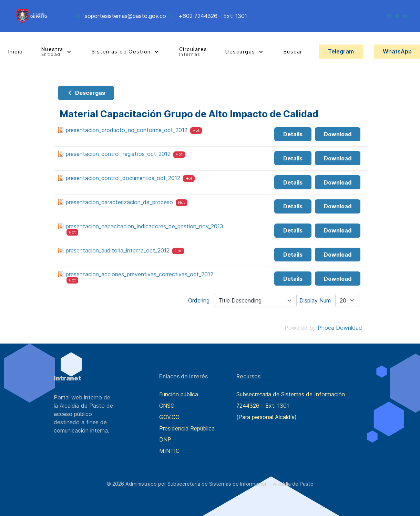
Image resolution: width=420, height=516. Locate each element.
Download (338, 134)
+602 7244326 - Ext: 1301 (213, 16)
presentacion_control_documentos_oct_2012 (123, 178)
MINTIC (169, 451)
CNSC (167, 406)
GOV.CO (169, 417)
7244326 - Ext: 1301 (263, 406)
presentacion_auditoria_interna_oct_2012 (118, 250)
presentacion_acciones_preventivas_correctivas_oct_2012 (140, 274)
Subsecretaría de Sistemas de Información (291, 394)
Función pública (179, 394)
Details (293, 134)
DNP (165, 439)
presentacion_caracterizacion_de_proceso (119, 202)
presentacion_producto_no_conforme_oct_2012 (127, 130)
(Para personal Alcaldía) (267, 417)
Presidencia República (187, 428)
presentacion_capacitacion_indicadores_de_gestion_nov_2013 (145, 226)
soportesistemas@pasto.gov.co (125, 16)
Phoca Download (340, 328)
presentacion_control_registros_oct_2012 (118, 154)
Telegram (341, 51)
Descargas (86, 93)
